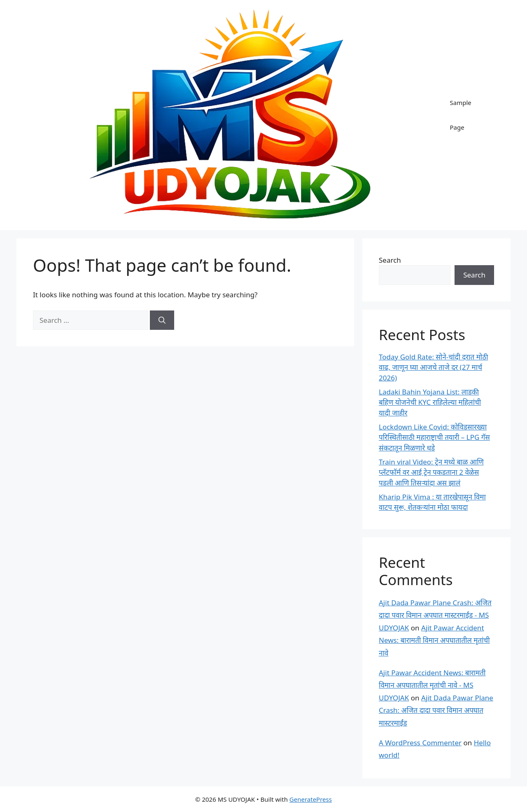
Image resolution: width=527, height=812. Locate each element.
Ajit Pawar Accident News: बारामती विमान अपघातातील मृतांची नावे (434, 640)
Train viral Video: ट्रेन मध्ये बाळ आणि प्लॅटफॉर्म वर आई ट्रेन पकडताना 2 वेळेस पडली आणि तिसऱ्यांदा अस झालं (431, 472)
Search (390, 260)
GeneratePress (311, 799)
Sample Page (460, 115)
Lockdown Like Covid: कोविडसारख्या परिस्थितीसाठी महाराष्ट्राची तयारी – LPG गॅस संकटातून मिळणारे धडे (434, 437)
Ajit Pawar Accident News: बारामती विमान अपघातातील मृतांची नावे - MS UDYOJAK (432, 685)
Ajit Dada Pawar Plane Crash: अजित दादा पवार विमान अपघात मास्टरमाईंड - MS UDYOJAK (435, 615)
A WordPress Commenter (420, 743)
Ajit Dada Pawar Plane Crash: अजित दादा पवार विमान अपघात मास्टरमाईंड (436, 710)
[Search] (162, 320)
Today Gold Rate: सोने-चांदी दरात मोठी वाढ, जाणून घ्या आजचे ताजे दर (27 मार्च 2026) (434, 367)
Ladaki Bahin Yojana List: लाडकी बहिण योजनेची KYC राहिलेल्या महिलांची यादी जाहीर (430, 402)
